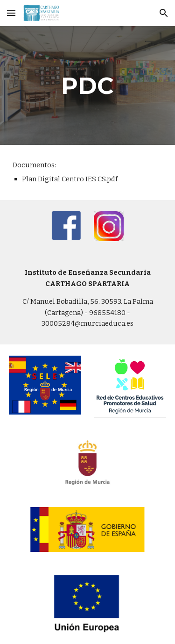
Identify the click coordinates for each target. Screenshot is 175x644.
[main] (88, 86)
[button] (11, 13)
